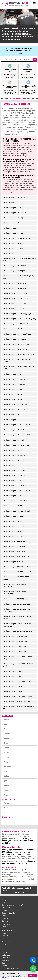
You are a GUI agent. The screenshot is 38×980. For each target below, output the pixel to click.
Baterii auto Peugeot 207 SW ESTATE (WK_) (18, 298)
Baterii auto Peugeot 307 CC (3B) (14, 384)
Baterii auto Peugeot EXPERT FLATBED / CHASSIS (17, 618)
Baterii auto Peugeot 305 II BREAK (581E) (17, 344)
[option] (19, 26)
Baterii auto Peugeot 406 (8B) (12, 450)
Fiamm (6, 748)
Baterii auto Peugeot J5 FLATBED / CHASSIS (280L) (18, 658)
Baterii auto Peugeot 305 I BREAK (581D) (17, 334)
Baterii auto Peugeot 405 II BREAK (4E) (16, 445)
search (35, 60)
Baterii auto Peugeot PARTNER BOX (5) (16, 702)
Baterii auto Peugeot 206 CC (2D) (14, 271)
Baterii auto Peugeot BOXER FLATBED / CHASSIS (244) (16, 585)
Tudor (6, 790)
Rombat (7, 786)
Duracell (7, 738)
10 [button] (33, 44)
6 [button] (21, 44)
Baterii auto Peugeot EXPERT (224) (15, 599)
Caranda (7, 734)
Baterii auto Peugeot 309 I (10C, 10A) (15, 404)
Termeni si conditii (9, 913)
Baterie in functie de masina (18, 98)
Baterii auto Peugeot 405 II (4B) (13, 440)
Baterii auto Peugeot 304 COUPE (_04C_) (17, 324)
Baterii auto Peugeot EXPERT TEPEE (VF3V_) (18, 631)
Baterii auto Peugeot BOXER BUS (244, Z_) (17, 572)
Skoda (4, 952)
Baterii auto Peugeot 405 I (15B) (13, 430)
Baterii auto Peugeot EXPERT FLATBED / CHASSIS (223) (17, 625)
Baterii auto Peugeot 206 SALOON (14, 283)
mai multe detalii (19, 892)
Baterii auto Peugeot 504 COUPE (14, 496)
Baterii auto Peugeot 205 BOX (13, 248)
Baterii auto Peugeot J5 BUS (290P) (15, 651)
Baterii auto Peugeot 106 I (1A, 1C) (14, 213)
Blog (4, 902)
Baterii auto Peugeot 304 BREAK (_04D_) (17, 314)
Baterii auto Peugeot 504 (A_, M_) (14, 481)
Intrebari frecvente (9, 910)
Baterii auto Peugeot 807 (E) (12, 536)
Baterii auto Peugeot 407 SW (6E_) (14, 475)
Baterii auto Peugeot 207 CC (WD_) (14, 293)
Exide (6, 743)
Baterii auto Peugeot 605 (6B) (12, 521)
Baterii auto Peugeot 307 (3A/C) (13, 374)
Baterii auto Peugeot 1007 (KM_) (13, 198)
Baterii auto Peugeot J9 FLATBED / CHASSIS (18, 696)
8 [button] (27, 44)
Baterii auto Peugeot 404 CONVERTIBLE (16, 425)
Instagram (6, 918)
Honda (5, 966)
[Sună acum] (33, 960)
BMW (6, 724)
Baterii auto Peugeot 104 (11, 203)
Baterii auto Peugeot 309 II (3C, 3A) (14, 410)
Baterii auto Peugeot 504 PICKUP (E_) (15, 501)
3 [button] (11, 44)
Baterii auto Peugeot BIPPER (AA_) (14, 541)
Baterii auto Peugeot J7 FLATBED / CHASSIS (18, 681)
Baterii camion (9, 799)
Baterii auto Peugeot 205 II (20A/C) (14, 266)
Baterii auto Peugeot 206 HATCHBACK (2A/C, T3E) (18, 277)
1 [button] (5, 44)
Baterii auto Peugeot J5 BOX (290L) (15, 641)
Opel (4, 963)
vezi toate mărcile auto (10, 968)
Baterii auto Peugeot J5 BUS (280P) (15, 646)
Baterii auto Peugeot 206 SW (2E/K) (15, 288)
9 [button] (30, 44)
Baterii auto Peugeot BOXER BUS (14, 562)
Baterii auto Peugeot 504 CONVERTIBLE (16, 491)
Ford (4, 950)
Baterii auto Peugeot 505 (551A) (13, 506)
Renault (5, 958)
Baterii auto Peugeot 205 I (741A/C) (14, 253)
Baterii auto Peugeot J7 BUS (12, 676)
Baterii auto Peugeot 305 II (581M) (14, 339)
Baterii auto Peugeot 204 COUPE (14, 243)
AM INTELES (32, 976)
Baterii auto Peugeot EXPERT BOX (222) (16, 604)
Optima (6, 776)
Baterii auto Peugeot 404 (11, 420)
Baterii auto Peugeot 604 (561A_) (14, 516)
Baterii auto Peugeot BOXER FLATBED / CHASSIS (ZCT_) (16, 593)
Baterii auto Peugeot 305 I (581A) (14, 329)
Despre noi (6, 908)
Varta (6, 795)
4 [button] (14, 44)
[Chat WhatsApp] (33, 969)
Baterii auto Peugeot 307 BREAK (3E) (15, 379)
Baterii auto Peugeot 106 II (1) (13, 218)
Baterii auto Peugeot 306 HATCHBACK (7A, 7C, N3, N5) (19, 368)
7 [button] (24, 44)
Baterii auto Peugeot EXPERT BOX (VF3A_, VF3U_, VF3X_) (17, 610)
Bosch (6, 729)
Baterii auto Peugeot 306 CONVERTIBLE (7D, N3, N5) (18, 360)
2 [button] (8, 44)
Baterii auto (7, 716)
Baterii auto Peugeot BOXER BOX (14, 546)
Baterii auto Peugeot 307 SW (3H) (14, 389)
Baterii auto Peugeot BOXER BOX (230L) (16, 552)
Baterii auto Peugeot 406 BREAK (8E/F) (16, 455)
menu (34, 3)
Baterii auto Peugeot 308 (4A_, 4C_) (15, 394)
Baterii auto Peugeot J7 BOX (12, 671)
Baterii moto (8, 817)
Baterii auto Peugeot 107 (11, 223)
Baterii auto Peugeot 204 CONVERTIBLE (16, 238)
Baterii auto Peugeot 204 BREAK (14, 233)
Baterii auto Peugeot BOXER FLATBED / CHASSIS (16, 578)
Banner (6, 719)
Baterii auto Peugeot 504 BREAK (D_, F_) (17, 486)
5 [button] (18, 44)
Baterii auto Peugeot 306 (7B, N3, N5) (15, 349)
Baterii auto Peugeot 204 (11, 228)
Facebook (6, 916)
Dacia (4, 947)
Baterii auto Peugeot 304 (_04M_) (14, 309)
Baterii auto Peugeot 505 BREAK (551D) (16, 511)
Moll (5, 771)
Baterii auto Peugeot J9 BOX (12, 686)
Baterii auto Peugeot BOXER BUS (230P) (16, 567)
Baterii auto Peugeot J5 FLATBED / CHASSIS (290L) (18, 665)
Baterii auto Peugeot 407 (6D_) (13, 465)
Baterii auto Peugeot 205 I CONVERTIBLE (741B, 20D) (19, 260)
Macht (6, 762)
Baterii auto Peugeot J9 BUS (12, 691)
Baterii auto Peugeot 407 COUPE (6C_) (16, 470)
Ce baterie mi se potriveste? (12, 905)
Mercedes (7, 767)
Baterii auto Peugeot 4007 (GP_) (13, 415)
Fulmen (6, 753)
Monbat (6, 757)
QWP (5, 781)
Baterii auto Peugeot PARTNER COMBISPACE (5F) (18, 708)
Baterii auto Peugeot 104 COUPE (14, 208)
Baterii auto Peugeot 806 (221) (13, 531)
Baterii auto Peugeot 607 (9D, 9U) (14, 526)
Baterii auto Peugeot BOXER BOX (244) (16, 557)
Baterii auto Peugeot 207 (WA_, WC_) (15, 304)
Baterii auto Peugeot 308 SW (12, 399)
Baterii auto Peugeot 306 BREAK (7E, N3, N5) (18, 354)
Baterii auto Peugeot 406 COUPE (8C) (15, 460)
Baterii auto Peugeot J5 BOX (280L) (15, 636)
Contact (5, 921)
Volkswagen (6, 955)
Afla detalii (5, 978)
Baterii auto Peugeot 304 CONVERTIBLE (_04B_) (19, 319)
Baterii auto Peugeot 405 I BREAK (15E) (16, 435)
